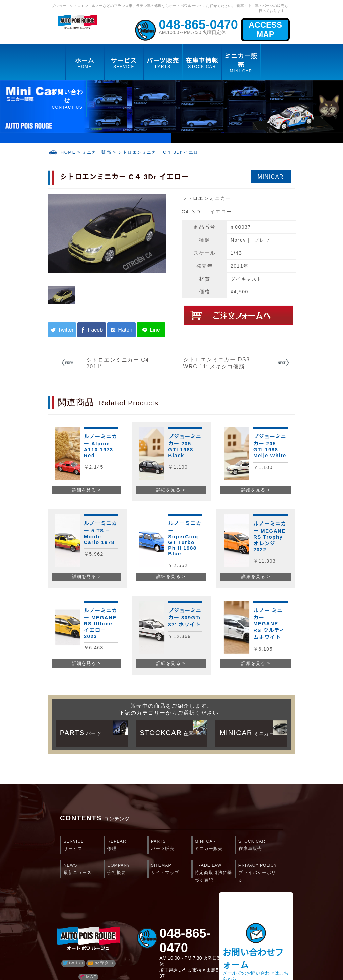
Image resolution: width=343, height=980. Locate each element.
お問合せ (101, 963)
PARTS (171, 846)
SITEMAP (171, 870)
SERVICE (84, 846)
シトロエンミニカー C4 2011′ (118, 363)
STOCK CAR (259, 846)
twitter (73, 963)
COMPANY (127, 870)
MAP (88, 977)
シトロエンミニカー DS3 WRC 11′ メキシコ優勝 (217, 363)
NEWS (84, 870)
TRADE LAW (215, 871)
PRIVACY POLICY (259, 871)
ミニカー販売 (97, 152)
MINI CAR (215, 846)
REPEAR (127, 846)
